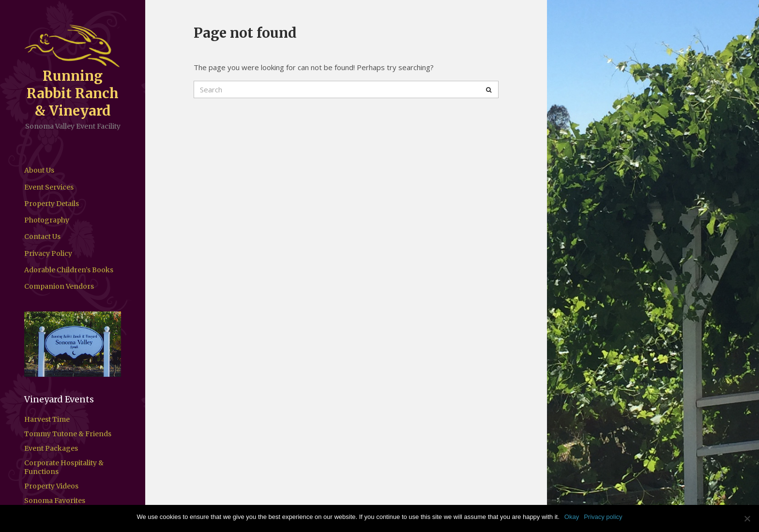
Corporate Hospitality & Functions (64, 467)
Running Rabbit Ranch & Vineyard (73, 93)
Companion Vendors (59, 286)
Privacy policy (603, 517)
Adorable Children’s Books (69, 270)
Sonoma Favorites (55, 501)
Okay (572, 517)
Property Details (52, 204)
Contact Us (42, 236)
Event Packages (51, 448)
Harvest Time (47, 419)
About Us (39, 170)
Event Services (49, 187)
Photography (47, 220)
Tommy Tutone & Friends (68, 434)
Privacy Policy (48, 253)
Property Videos (51, 486)
